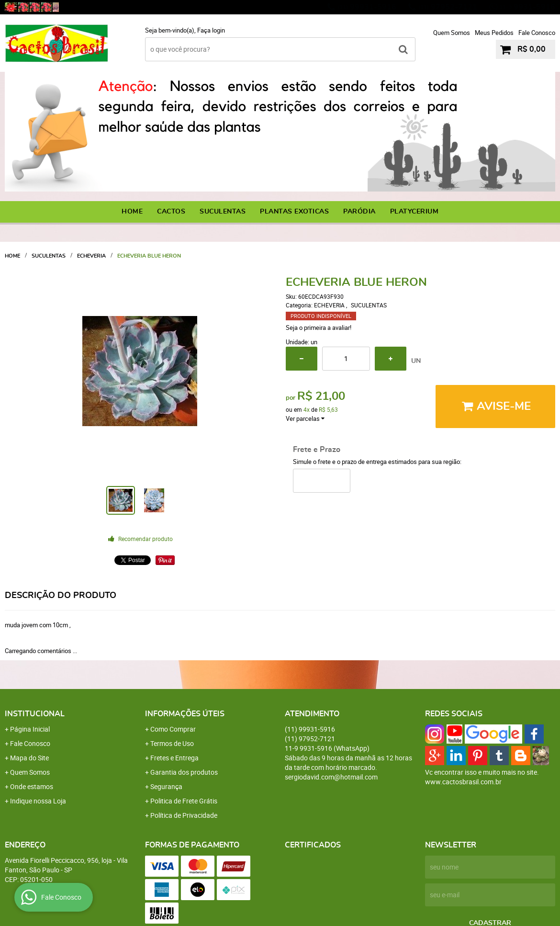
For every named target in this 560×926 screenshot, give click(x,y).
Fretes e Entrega (174, 758)
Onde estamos (32, 786)
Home (132, 212)
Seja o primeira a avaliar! (319, 327)
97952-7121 (448, 7)
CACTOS (171, 212)
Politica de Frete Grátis (184, 801)
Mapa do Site (29, 758)
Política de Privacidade (184, 815)
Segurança (166, 786)
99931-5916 (367, 7)
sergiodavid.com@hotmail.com (331, 777)
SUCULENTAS (223, 212)
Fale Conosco (537, 33)
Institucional (35, 714)
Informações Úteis (185, 714)
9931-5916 (527, 7)
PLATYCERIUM (414, 212)
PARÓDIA (359, 212)
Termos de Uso (172, 743)
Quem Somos (452, 33)
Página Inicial (30, 729)
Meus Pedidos (494, 33)
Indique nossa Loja (38, 801)
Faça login (211, 30)
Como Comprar (173, 729)
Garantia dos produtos (184, 772)
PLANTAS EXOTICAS (294, 212)
